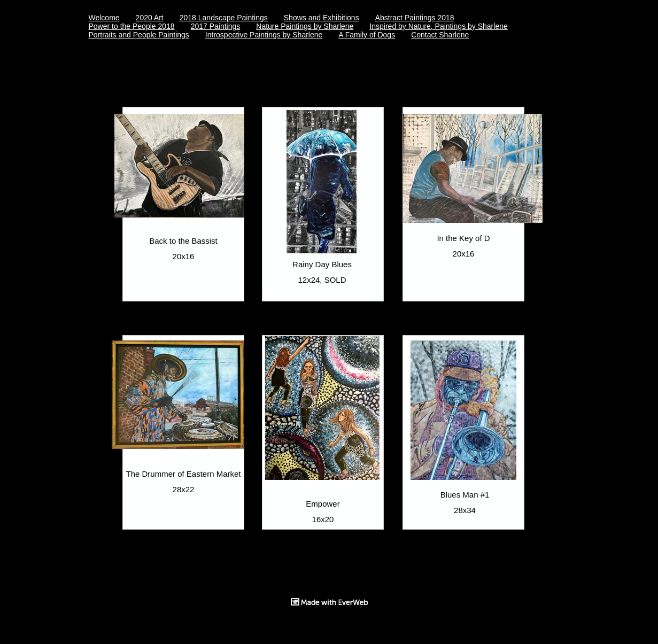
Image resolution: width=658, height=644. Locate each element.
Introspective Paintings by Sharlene (264, 35)
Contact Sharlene (440, 35)
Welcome (104, 18)
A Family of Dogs (367, 35)
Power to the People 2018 (132, 26)
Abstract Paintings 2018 (415, 18)
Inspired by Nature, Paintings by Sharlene (438, 26)
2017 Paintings (216, 26)
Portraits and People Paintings (139, 35)
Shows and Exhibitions (322, 18)
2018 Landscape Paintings (224, 18)
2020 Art (150, 18)
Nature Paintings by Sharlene (305, 26)
